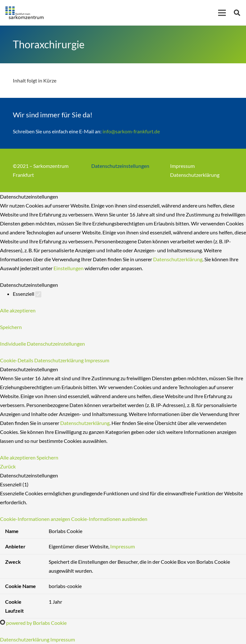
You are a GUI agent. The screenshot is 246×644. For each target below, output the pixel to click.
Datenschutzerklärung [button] (59, 360)
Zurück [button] (8, 466)
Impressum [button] (97, 360)
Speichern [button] (11, 327)
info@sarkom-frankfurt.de (131, 131)
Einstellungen (69, 268)
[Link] (24, 13)
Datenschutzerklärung (195, 175)
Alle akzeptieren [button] (18, 310)
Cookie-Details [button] (17, 360)
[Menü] (222, 13)
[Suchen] (237, 13)
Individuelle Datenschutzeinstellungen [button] (42, 344)
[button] (74, 519)
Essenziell (27, 294)
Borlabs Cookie (66, 531)
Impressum (182, 166)
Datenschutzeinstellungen (120, 166)
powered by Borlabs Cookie (33, 623)
